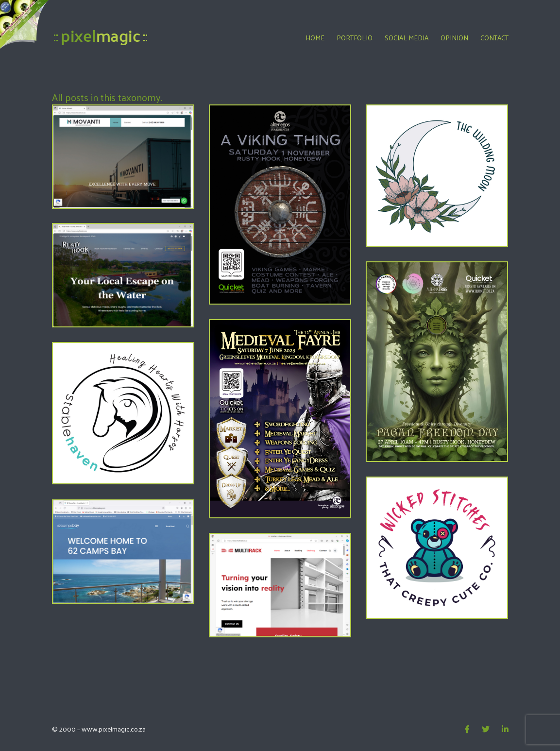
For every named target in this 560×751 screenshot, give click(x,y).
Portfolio (355, 38)
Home (315, 38)
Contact (494, 38)
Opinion (454, 38)
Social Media (407, 38)
